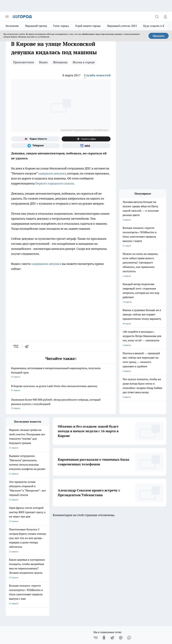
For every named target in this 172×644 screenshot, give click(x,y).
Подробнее (159, 587)
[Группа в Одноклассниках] (104, 543)
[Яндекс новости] (36, 139)
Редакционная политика (77, 568)
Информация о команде (17, 564)
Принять (159, 36)
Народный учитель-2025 (122, 26)
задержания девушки (46, 264)
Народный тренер (36, 26)
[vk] (16, 346)
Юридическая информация (18, 575)
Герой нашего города (88, 26)
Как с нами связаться (16, 568)
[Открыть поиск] (157, 17)
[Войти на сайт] (165, 17)
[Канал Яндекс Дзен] (86, 139)
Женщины (60, 62)
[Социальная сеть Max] (86, 146)
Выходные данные (45, 575)
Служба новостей (97, 75)
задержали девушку (52, 173)
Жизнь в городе (84, 62)
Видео (43, 62)
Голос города (61, 26)
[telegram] (28, 346)
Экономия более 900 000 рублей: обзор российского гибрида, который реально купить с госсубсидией (61, 404)
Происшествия (24, 62)
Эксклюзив (12, 26)
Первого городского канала (55, 183)
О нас (8, 556)
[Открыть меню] (7, 17)
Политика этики (74, 564)
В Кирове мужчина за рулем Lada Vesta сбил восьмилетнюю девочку (61, 388)
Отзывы (40, 556)
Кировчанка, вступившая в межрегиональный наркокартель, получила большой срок (61, 373)
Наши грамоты (43, 564)
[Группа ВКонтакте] (96, 543)
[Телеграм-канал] (36, 146)
